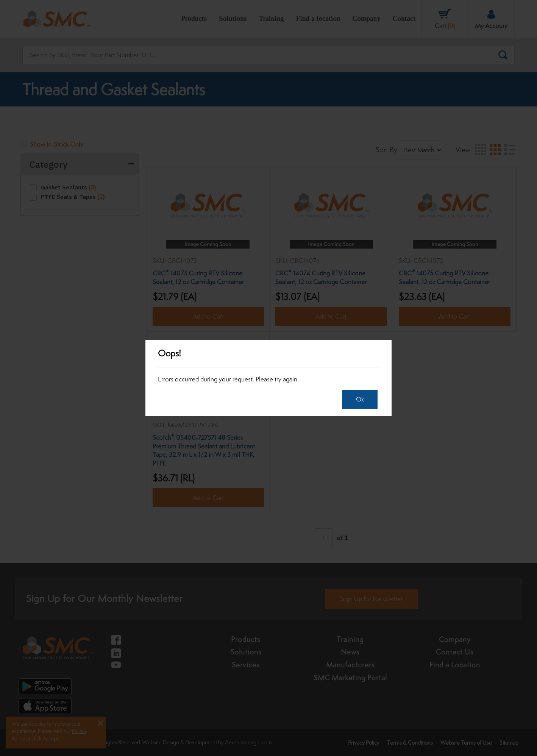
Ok (358, 399)
